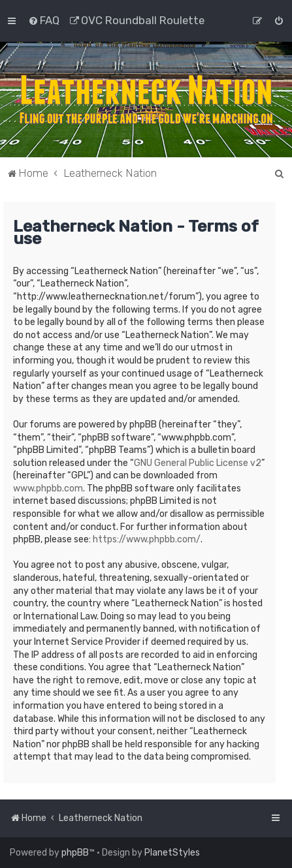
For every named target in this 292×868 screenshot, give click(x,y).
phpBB (75, 853)
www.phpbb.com (48, 488)
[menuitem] (44, 20)
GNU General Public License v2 (198, 463)
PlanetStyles (172, 853)
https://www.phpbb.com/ (147, 539)
